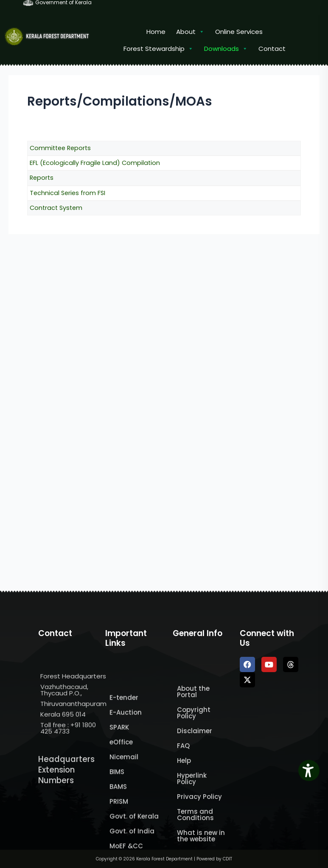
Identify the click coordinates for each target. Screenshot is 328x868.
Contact (272, 49)
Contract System (56, 208)
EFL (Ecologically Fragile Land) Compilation (95, 163)
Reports (42, 178)
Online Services (239, 32)
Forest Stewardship (158, 49)
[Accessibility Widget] (309, 770)
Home (156, 32)
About (190, 32)
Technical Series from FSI (67, 193)
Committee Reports (60, 148)
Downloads (226, 49)
